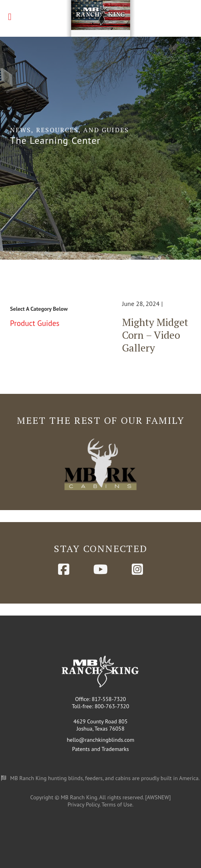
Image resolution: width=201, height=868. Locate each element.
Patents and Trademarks (100, 749)
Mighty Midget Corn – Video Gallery (155, 335)
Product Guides (35, 323)
